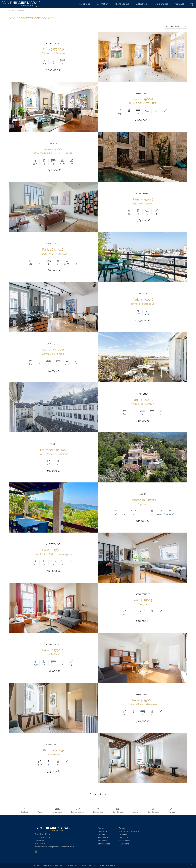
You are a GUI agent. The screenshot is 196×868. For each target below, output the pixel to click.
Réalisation (102, 865)
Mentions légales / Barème (48, 865)
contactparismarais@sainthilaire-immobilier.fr (54, 847)
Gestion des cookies (76, 865)
